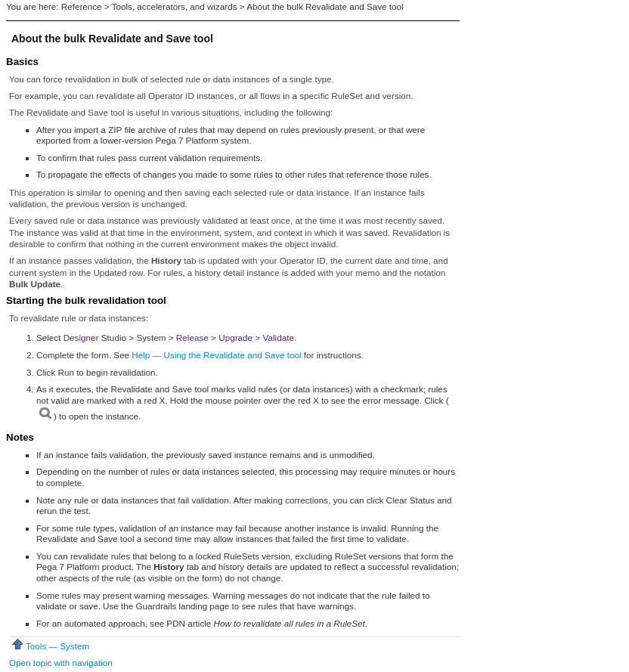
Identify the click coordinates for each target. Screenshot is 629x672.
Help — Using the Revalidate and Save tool (216, 355)
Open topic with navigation (61, 663)
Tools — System (50, 646)
